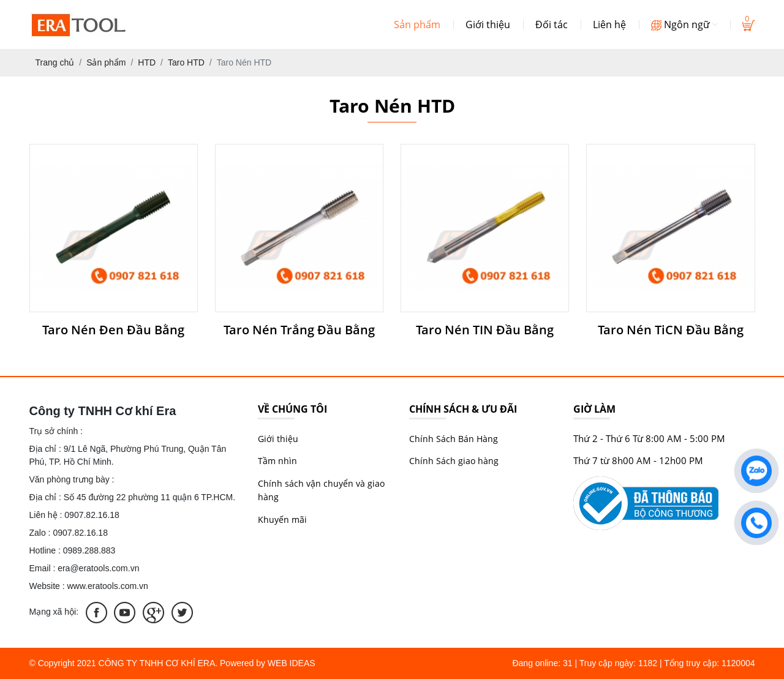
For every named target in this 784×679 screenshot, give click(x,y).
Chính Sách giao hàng (454, 461)
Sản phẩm (417, 24)
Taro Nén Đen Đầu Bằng (113, 330)
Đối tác (552, 24)
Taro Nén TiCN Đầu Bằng (671, 330)
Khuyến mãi (282, 520)
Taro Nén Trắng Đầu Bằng (299, 330)
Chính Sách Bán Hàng (454, 439)
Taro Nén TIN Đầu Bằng (485, 330)
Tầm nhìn (277, 461)
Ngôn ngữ (684, 24)
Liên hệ (609, 24)
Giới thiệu (488, 24)
